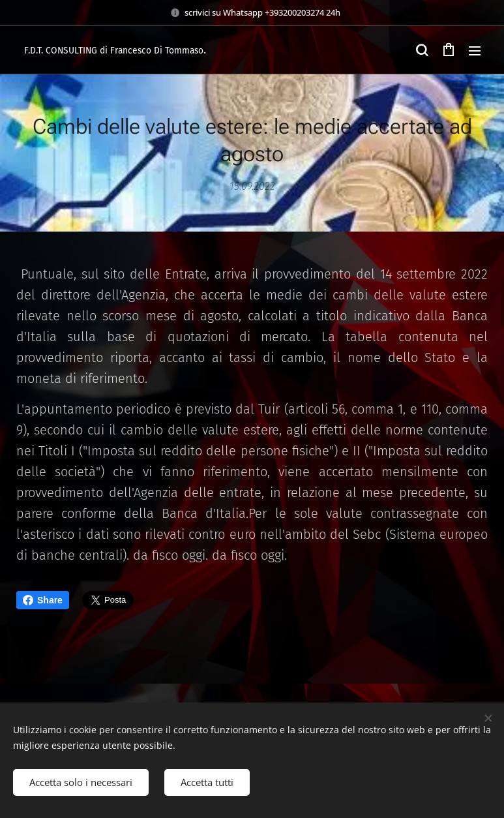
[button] (422, 50)
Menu (475, 51)
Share (43, 600)
